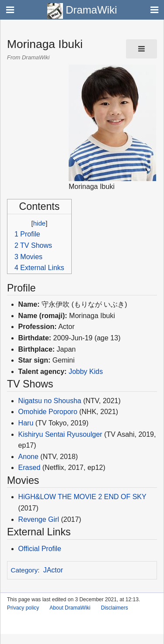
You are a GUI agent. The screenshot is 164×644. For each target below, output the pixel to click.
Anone (28, 457)
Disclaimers (115, 608)
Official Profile (40, 549)
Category (24, 570)
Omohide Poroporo (48, 412)
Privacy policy (23, 608)
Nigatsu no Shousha (50, 401)
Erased (30, 468)
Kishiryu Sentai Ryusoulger (60, 434)
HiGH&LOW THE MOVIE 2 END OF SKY (82, 497)
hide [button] (39, 223)
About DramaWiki (70, 608)
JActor (53, 570)
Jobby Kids (86, 372)
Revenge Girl (39, 519)
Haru (26, 423)
